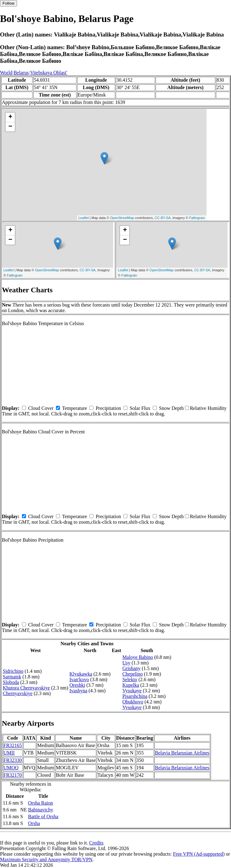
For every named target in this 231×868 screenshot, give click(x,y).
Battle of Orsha (43, 816)
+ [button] (10, 117)
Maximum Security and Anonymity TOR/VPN (46, 859)
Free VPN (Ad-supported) (199, 854)
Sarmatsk (12, 677)
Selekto (130, 679)
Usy (126, 663)
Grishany (132, 668)
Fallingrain (197, 218)
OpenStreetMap (122, 218)
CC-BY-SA (163, 218)
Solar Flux (140, 408)
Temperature (75, 408)
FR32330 (13, 760)
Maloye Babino (138, 657)
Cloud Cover (41, 408)
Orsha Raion (41, 803)
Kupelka (131, 685)
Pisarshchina (135, 696)
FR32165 (13, 745)
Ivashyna (79, 691)
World (6, 73)
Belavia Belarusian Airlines (182, 753)
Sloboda (11, 682)
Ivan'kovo (79, 679)
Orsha (34, 823)
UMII (9, 753)
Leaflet (84, 218)
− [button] (10, 127)
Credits (96, 843)
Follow (9, 3)
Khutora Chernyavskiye (26, 688)
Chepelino (133, 674)
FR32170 (13, 775)
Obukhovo (133, 702)
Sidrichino (13, 671)
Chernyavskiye (18, 693)
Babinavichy (41, 810)
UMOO (11, 768)
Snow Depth (171, 408)
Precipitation (108, 408)
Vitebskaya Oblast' (49, 73)
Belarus (21, 73)
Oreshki (77, 685)
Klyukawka (81, 674)
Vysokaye (132, 691)
